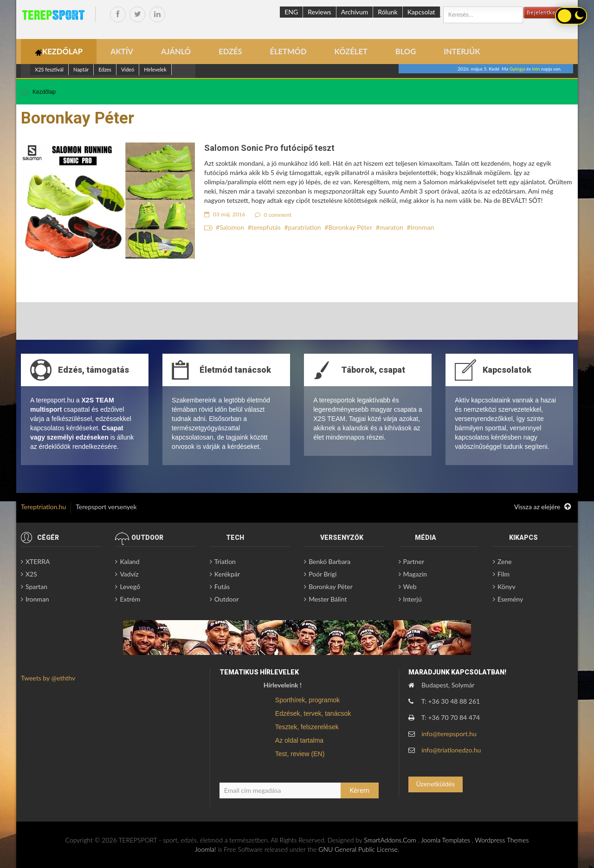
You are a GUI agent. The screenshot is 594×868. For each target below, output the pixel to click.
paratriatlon (305, 227)
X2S (31, 574)
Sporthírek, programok (307, 700)
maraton (391, 227)
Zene (505, 561)
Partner (414, 561)
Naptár (81, 69)
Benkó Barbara (329, 561)
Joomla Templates (445, 840)
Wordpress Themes (502, 840)
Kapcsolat (421, 12)
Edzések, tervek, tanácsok (313, 713)
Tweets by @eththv (48, 678)
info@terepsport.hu (449, 734)
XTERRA (38, 561)
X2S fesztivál (49, 69)
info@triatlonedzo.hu (451, 750)
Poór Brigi (323, 574)
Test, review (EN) (300, 754)
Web (410, 586)
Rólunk (387, 12)
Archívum (355, 12)
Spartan (36, 586)
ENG (291, 12)
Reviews (319, 12)
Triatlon (225, 561)
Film (504, 574)
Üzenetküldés (435, 784)
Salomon (232, 227)
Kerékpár (227, 574)
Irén (536, 69)
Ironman (423, 227)
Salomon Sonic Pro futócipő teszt (269, 148)
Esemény (510, 599)
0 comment (273, 215)
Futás (222, 586)
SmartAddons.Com (390, 840)
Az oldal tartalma (299, 740)
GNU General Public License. (359, 849)
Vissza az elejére (542, 507)
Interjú (413, 599)
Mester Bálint (328, 599)
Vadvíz (129, 574)
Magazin (415, 574)
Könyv (507, 586)
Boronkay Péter (350, 227)
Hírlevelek (155, 69)
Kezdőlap (44, 92)
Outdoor (227, 599)
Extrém (130, 599)
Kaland (129, 561)
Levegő (130, 586)
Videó (128, 69)
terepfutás (266, 227)
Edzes (105, 69)
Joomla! (206, 849)
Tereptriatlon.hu (43, 507)
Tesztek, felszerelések (307, 727)
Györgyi (517, 69)
